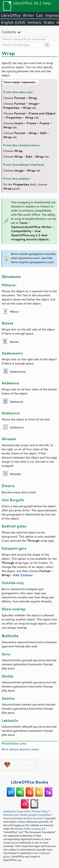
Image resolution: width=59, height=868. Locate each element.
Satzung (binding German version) (23, 818)
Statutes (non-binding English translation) (27, 815)
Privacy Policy (40, 811)
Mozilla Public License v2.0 (30, 829)
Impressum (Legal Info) (16, 811)
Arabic (49, 22)
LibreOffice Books (30, 782)
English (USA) (13, 22)
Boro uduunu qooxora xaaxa (20, 749)
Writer (28, 15)
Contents (9, 32)
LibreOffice (11, 15)
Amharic (34, 22)
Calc (40, 15)
